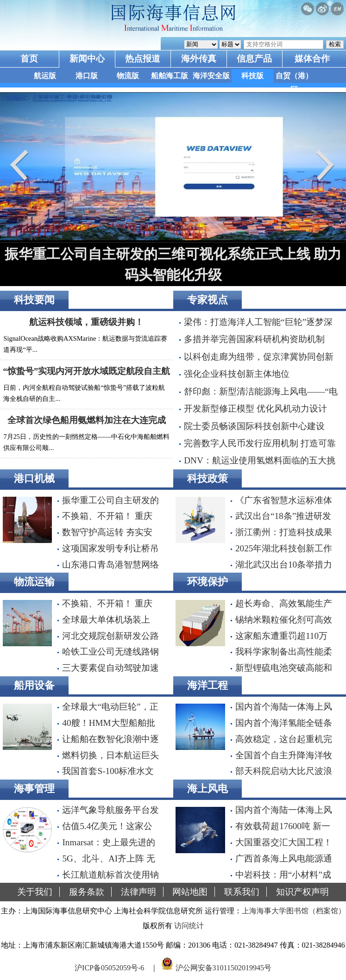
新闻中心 (87, 59)
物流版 (128, 76)
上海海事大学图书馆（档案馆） (294, 911)
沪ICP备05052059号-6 (109, 968)
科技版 (252, 76)
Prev (23, 165)
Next (323, 165)
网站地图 (190, 892)
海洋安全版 (211, 76)
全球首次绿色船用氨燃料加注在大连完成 (87, 420)
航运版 (45, 76)
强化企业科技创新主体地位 (237, 374)
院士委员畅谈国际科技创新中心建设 (254, 426)
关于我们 (35, 892)
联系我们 (242, 892)
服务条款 (87, 892)
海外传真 (199, 59)
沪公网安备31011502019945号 (223, 968)
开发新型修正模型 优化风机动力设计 (255, 409)
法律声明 (138, 892)
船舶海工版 (170, 76)
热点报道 (143, 59)
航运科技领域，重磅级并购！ (86, 322)
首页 (29, 59)
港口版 (87, 76)
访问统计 (189, 926)
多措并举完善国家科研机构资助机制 (254, 339)
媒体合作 (312, 59)
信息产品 (254, 59)
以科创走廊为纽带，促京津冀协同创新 (259, 357)
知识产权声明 (302, 892)
